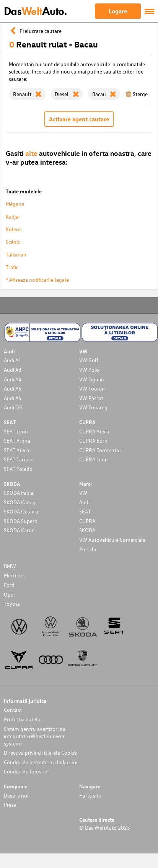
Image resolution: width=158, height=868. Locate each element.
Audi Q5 (13, 407)
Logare (118, 11)
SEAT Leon (16, 431)
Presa (10, 805)
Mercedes (15, 575)
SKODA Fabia (19, 493)
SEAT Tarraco (19, 459)
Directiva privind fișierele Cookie (40, 753)
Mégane (15, 204)
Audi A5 (13, 388)
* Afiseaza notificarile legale (37, 280)
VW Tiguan (92, 379)
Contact (13, 710)
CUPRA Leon (94, 459)
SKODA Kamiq (20, 502)
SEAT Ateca (16, 450)
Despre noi (16, 795)
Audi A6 (13, 398)
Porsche (88, 549)
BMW (10, 566)
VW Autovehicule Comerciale (112, 540)
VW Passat (91, 398)
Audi (84, 502)
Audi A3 (13, 370)
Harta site (90, 795)
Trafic (12, 267)
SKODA (87, 530)
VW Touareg (93, 407)
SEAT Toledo (18, 469)
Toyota (12, 604)
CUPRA (87, 521)
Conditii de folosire (25, 771)
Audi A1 (13, 360)
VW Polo (89, 370)
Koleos (14, 229)
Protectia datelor (23, 719)
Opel (9, 594)
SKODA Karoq (19, 530)
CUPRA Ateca (94, 431)
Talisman (16, 254)
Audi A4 (13, 379)
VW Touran (92, 388)
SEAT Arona (17, 441)
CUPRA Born (93, 441)
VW (83, 493)
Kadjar (13, 217)
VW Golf (89, 360)
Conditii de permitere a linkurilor (41, 762)
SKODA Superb (21, 521)
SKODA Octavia (21, 511)
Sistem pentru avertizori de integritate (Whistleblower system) (35, 736)
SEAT (85, 511)
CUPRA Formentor (100, 450)
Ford (9, 585)
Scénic (13, 242)
